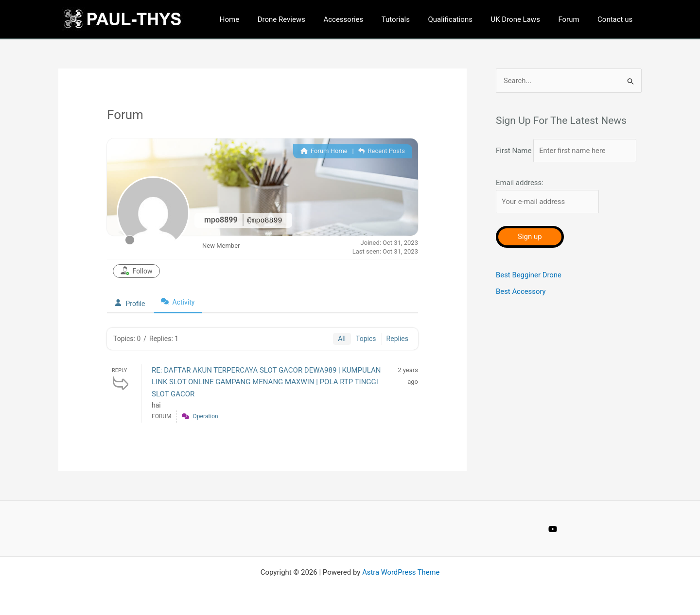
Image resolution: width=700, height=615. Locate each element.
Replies (397, 339)
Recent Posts (382, 151)
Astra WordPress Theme (401, 572)
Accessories (364, 19)
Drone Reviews (305, 19)
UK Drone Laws (524, 19)
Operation (206, 416)
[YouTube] (553, 529)
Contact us (617, 19)
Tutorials (412, 19)
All (342, 339)
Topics (366, 339)
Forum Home (324, 151)
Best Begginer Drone (529, 291)
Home (257, 19)
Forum (574, 19)
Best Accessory (521, 307)
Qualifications (463, 19)
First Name (514, 146)
